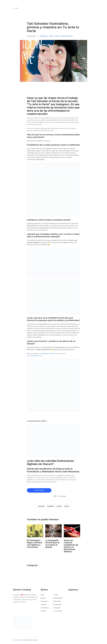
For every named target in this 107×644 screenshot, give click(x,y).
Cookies (43, 612)
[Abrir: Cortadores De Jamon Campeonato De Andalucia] (72, 532)
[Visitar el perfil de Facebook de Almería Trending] (70, 596)
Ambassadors (58, 599)
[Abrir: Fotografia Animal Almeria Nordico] (53, 532)
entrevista (41, 507)
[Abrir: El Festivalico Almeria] (35, 532)
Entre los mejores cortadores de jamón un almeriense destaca (71, 547)
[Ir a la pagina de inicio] (53, 9)
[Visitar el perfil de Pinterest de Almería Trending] (81, 596)
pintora (67, 507)
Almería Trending (18, 641)
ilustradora (50, 507)
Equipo (43, 599)
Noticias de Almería (67, 37)
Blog (42, 596)
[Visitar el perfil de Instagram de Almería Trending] (77, 596)
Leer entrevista (41, 491)
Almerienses (44, 37)
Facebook (52, 354)
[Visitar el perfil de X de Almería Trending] (73, 596)
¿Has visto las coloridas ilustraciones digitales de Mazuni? (50, 463)
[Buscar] (93, 8)
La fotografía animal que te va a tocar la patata (52, 545)
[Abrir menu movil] (16, 9)
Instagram (45, 354)
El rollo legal (57, 605)
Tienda (56, 596)
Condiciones (45, 609)
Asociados (44, 602)
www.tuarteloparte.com (35, 356)
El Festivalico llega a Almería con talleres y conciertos (34, 545)
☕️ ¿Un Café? (58, 612)
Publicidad (57, 602)
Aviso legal (57, 609)
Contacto (44, 605)
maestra (59, 507)
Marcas (57, 37)
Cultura (51, 37)
